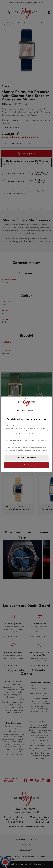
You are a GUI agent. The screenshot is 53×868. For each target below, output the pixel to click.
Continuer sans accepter (25, 411)
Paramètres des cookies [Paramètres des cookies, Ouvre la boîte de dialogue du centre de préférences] (27, 458)
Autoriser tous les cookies (26, 465)
